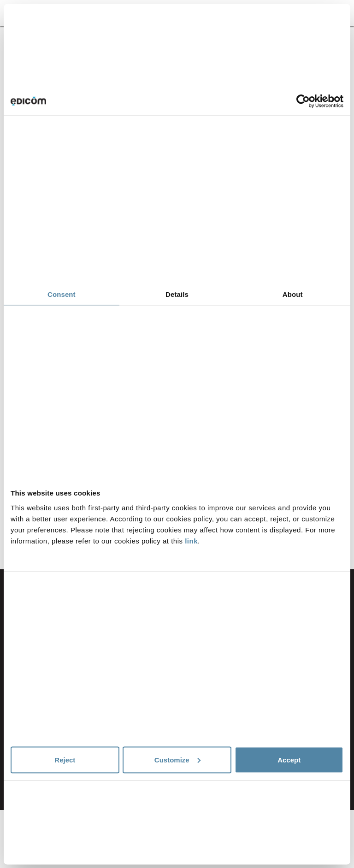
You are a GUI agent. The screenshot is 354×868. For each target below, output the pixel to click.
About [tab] (293, 294)
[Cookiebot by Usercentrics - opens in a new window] (303, 101)
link (191, 540)
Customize (177, 759)
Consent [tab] (62, 294)
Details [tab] (177, 294)
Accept (289, 759)
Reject (65, 759)
